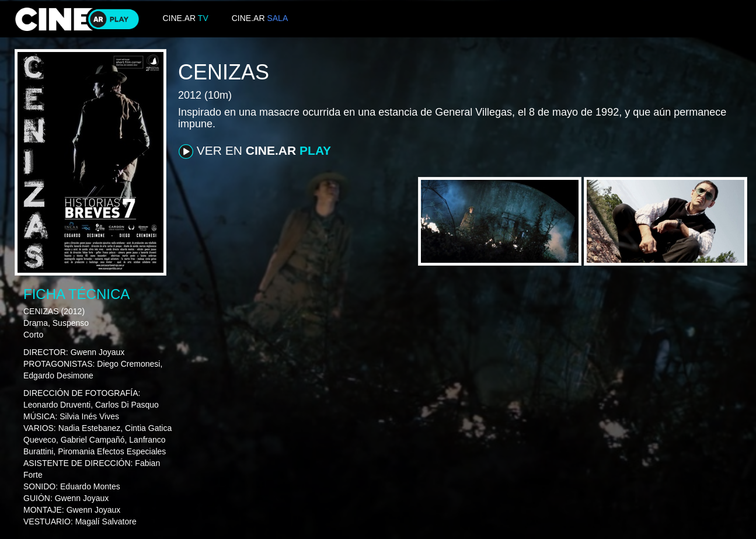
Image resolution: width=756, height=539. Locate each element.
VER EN (255, 151)
